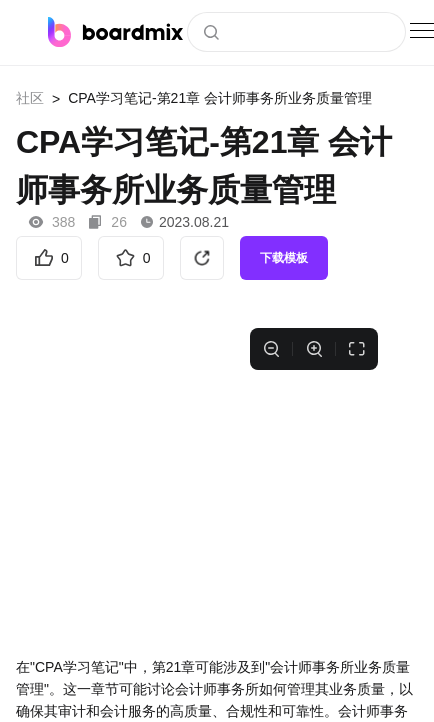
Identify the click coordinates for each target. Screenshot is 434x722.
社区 (30, 98)
